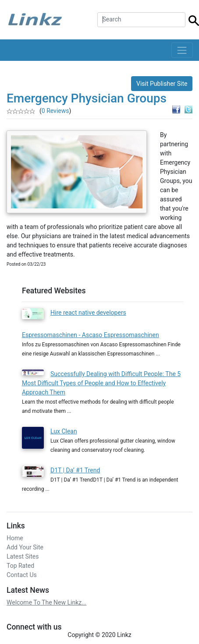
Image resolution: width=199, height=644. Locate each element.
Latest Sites (23, 556)
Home (15, 538)
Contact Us (22, 575)
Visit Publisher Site (162, 84)
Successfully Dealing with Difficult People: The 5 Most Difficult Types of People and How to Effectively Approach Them (101, 383)
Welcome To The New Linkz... (46, 602)
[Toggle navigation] (182, 50)
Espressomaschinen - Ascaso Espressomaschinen (91, 335)
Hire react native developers (88, 313)
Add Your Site (25, 547)
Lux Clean (64, 431)
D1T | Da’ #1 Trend (75, 470)
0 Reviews (55, 111)
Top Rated (20, 566)
